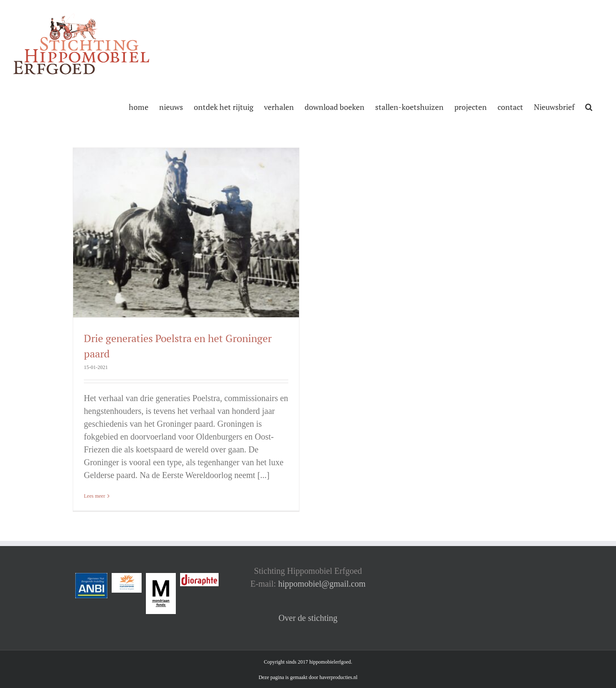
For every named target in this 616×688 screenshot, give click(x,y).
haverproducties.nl (339, 677)
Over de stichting (308, 618)
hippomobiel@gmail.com (322, 584)
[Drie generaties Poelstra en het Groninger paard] (186, 233)
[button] (589, 106)
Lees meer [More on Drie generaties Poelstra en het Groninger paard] (95, 496)
